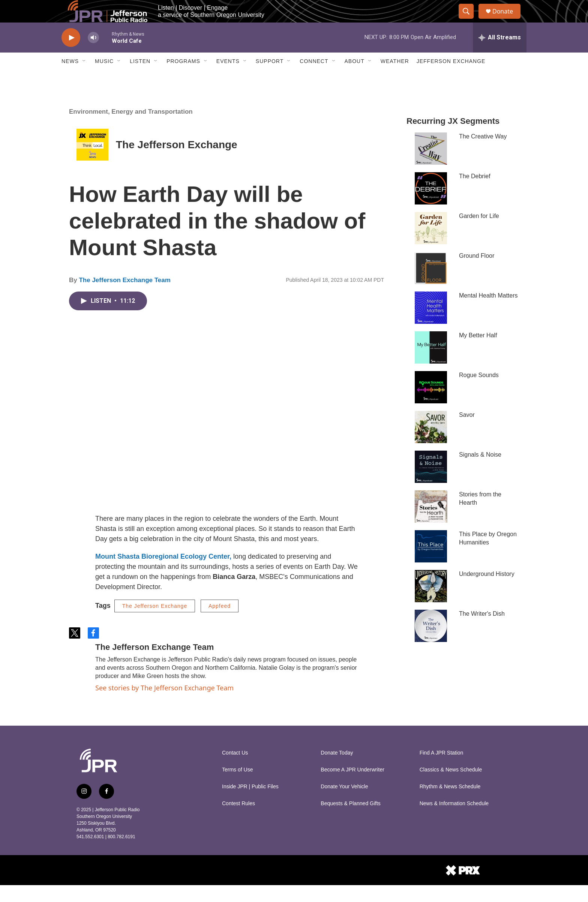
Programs (183, 78)
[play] (71, 55)
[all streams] (500, 54)
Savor (467, 432)
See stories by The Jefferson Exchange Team (164, 705)
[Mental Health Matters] (431, 325)
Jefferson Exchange (451, 78)
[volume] (93, 55)
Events (228, 78)
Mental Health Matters (488, 312)
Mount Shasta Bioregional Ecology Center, (163, 573)
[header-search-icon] (469, 20)
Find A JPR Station (442, 770)
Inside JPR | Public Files (250, 804)
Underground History (487, 591)
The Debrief (475, 193)
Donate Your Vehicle (344, 804)
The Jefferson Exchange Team (124, 297)
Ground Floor (477, 273)
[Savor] (431, 444)
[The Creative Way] (431, 165)
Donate (507, 20)
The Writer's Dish (482, 631)
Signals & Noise (480, 471)
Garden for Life (479, 233)
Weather (395, 78)
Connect (314, 78)
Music (104, 78)
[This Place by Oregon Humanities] (431, 563)
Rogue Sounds (479, 392)
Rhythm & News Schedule (450, 804)
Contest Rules (238, 820)
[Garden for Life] (431, 245)
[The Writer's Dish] (431, 643)
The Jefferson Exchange (177, 162)
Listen (140, 78)
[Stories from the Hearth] (431, 523)
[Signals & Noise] (431, 484)
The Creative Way (483, 153)
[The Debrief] (431, 205)
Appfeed (220, 623)
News (70, 78)
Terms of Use (237, 787)
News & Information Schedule (454, 820)
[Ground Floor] (431, 285)
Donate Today (337, 770)
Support (270, 78)
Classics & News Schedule (451, 787)
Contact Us (235, 770)
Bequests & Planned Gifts (351, 820)
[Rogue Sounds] (431, 404)
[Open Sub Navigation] (84, 78)
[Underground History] (431, 603)
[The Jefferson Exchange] (92, 162)
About (355, 78)
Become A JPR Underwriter (352, 787)
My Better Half (478, 352)
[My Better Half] (431, 364)
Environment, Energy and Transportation (131, 129)
